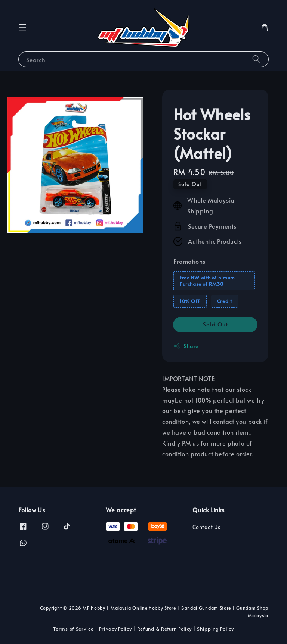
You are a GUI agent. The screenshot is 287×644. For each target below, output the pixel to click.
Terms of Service (73, 629)
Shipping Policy (215, 629)
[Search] (256, 59)
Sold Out (215, 324)
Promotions (189, 261)
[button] (22, 28)
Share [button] (186, 346)
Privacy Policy (115, 629)
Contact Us (206, 527)
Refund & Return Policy (164, 629)
